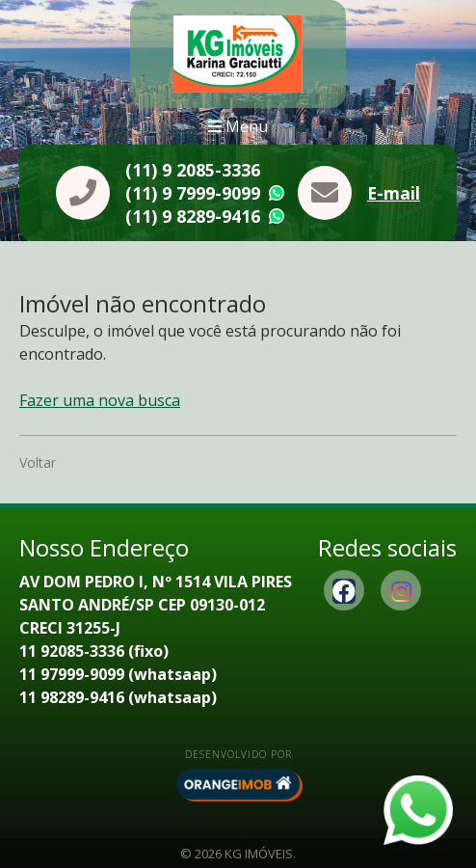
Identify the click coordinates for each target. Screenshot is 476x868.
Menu (238, 126)
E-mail (394, 193)
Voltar (38, 462)
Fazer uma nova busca (100, 400)
